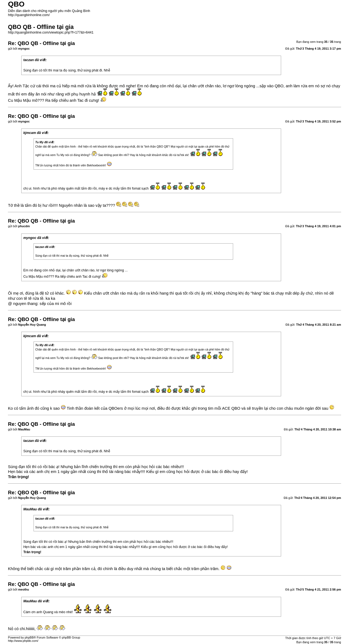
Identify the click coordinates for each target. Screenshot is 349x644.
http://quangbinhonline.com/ (29, 15)
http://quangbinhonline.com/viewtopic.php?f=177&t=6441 (51, 32)
